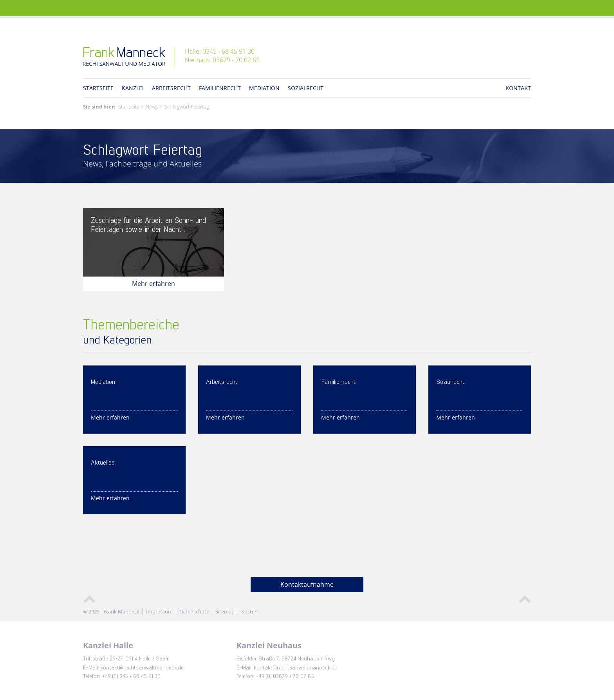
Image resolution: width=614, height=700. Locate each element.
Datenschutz (194, 611)
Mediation (264, 88)
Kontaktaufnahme (307, 584)
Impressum (159, 611)
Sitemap (225, 611)
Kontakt (518, 88)
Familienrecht (220, 88)
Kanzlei (133, 88)
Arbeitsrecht (171, 88)
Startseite (98, 88)
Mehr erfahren (153, 284)
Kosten (249, 611)
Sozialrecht (306, 88)
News (152, 107)
